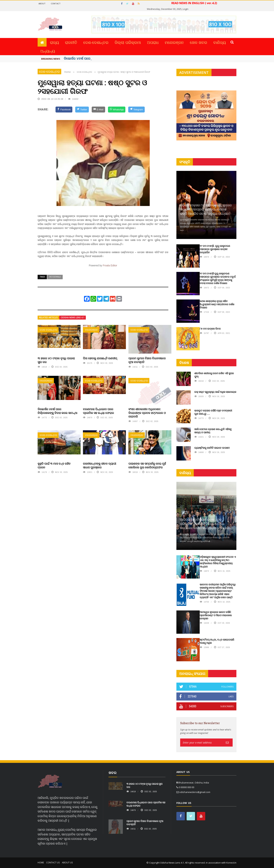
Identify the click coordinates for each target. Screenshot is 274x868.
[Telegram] (136, 110)
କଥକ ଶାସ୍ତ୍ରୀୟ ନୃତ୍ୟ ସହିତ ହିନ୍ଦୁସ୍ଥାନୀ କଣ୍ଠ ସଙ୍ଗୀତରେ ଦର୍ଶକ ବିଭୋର (217, 304)
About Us (67, 863)
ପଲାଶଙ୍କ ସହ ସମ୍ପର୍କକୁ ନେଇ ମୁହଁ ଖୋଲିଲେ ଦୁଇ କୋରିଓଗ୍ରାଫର (147, 465)
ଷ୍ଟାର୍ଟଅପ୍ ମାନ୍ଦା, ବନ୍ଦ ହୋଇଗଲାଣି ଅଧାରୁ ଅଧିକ (217, 641)
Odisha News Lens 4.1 (73, 317)
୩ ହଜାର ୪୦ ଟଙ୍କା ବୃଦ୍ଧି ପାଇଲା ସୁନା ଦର (56, 360)
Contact (56, 3)
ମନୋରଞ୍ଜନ (174, 42)
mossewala (55, 277)
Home (41, 863)
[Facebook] (64, 110)
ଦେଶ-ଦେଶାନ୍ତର (96, 42)
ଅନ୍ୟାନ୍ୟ (48, 51)
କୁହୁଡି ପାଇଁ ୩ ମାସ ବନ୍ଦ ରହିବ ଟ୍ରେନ (54, 465)
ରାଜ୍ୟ (54, 42)
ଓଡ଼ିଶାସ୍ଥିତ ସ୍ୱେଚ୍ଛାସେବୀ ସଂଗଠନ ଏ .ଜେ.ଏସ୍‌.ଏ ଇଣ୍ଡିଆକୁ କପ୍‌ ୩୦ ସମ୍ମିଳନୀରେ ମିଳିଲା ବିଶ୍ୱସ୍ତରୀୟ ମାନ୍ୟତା (218, 562)
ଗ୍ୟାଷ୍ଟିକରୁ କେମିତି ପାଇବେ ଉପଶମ (212, 448)
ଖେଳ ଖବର (199, 42)
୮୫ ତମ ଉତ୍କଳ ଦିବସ (210, 329)
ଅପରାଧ (153, 42)
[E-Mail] (98, 110)
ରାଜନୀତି (71, 42)
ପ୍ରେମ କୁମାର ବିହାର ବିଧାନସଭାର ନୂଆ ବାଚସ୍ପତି (147, 360)
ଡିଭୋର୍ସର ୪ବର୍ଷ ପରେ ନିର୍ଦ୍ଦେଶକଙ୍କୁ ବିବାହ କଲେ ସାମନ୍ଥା (57, 411)
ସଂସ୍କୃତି (185, 162)
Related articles (48, 317)
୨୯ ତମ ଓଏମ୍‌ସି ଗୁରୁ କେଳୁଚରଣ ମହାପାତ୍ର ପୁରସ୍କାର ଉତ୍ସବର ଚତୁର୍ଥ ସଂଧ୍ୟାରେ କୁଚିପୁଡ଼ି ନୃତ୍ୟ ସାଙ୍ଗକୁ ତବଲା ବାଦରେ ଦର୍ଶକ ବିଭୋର (218, 278)
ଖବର (112, 773)
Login (186, 9)
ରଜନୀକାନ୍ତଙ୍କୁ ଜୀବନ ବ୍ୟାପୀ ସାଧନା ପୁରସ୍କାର (99, 465)
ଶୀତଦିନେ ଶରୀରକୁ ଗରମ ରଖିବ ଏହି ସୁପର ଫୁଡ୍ (214, 375)
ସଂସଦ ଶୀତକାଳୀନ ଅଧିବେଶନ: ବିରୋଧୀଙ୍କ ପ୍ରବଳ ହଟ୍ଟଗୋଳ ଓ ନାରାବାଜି (147, 413)
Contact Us (53, 863)
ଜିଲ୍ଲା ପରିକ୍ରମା (128, 42)
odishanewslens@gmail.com (195, 792)
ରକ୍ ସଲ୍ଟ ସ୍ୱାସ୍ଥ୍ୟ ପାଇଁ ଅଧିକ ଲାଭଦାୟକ (215, 392)
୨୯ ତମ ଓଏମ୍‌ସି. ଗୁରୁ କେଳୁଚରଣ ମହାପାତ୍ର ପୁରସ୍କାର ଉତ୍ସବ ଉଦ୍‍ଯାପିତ (215, 249)
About (42, 3)
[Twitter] (82, 110)
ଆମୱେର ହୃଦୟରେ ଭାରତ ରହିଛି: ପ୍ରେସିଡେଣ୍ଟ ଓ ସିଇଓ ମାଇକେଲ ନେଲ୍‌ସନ (216, 615)
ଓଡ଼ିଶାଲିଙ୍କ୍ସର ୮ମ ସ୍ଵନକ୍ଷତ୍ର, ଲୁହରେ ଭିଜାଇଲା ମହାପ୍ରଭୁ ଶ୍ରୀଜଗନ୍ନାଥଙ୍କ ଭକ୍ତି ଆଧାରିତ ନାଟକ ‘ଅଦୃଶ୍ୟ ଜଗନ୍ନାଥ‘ (206, 209)
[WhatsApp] (117, 110)
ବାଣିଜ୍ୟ (220, 42)
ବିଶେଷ (184, 363)
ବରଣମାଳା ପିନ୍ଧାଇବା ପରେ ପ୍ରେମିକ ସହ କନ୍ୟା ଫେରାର (98, 411)
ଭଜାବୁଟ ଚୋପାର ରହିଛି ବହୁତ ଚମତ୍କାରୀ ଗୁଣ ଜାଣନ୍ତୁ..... (213, 412)
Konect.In (231, 863)
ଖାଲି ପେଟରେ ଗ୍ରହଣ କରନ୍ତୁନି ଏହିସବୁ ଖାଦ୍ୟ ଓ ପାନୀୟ (213, 431)
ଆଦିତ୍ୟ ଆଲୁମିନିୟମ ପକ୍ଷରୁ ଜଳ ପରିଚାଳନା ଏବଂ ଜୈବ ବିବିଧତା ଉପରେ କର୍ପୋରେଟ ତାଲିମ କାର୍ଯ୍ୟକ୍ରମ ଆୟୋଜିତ (206, 524)
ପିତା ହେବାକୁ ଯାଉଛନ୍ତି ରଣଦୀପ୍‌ (100, 358)
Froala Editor (110, 265)
